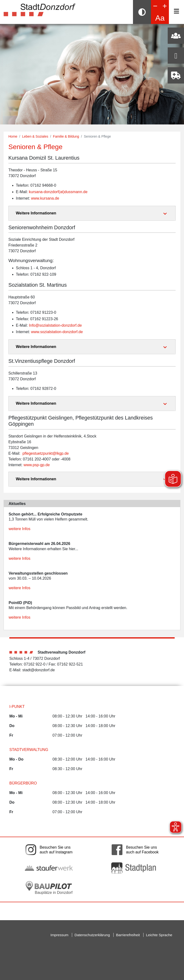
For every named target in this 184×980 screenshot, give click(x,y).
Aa (160, 18)
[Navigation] (176, 11)
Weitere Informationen (36, 213)
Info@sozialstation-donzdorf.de (55, 325)
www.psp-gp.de (37, 465)
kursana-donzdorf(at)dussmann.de (58, 192)
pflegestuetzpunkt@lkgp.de (46, 453)
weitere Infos (20, 529)
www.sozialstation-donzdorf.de (57, 332)
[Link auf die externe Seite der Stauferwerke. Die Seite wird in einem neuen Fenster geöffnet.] (49, 868)
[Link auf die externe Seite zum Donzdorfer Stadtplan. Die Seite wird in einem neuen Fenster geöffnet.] (135, 868)
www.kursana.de (45, 198)
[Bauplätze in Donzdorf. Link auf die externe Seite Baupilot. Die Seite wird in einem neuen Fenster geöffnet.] (49, 888)
